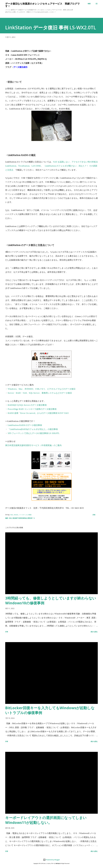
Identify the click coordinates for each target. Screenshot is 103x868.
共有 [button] (94, 515)
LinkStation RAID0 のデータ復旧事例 (25, 425)
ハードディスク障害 (25, 515)
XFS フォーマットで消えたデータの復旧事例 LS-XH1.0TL (34, 433)
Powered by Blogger (51, 860)
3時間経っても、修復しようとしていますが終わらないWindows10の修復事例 (51, 601)
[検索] (89, 4)
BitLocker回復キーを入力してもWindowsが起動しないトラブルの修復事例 (50, 710)
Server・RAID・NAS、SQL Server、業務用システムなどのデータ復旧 (40, 393)
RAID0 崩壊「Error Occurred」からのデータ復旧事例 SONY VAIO (38, 413)
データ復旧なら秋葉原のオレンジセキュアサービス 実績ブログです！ (42, 5)
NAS (12, 515)
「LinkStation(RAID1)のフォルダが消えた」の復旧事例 (33, 429)
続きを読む (94, 632)
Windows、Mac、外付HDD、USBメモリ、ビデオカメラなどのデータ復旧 (42, 389)
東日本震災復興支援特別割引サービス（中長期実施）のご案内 (33, 445)
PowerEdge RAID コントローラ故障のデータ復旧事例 (32, 409)
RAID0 (16, 515)
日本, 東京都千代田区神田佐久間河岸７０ (22, 518)
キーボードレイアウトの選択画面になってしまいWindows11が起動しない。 (46, 820)
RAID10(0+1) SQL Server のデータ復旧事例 (27, 405)
